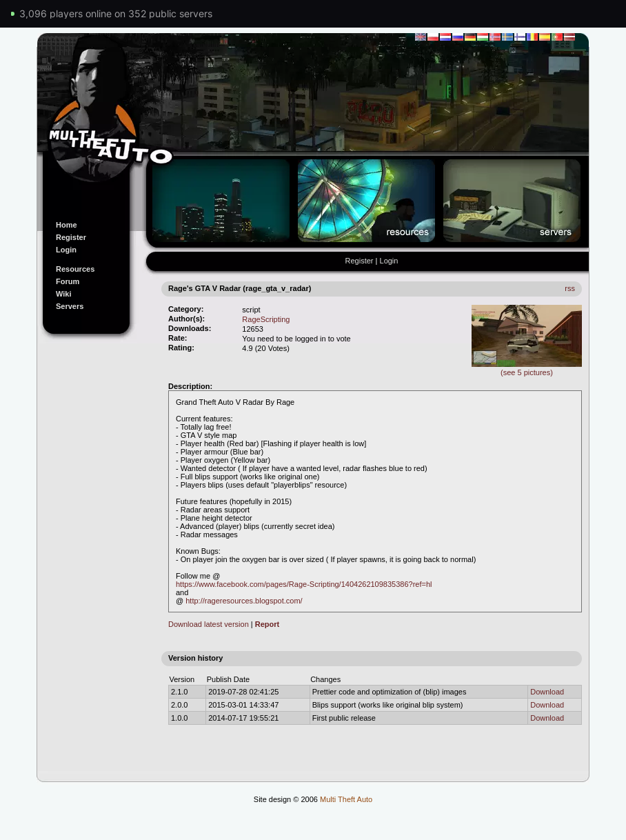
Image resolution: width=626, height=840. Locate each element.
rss (570, 288)
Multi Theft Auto (346, 799)
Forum (68, 281)
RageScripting (266, 319)
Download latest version (209, 624)
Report (267, 624)
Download (547, 692)
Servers (70, 306)
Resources (75, 269)
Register (71, 237)
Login (66, 250)
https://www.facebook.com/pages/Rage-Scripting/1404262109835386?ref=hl (304, 584)
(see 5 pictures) (527, 368)
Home (67, 225)
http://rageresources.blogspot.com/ (244, 601)
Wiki (64, 294)
